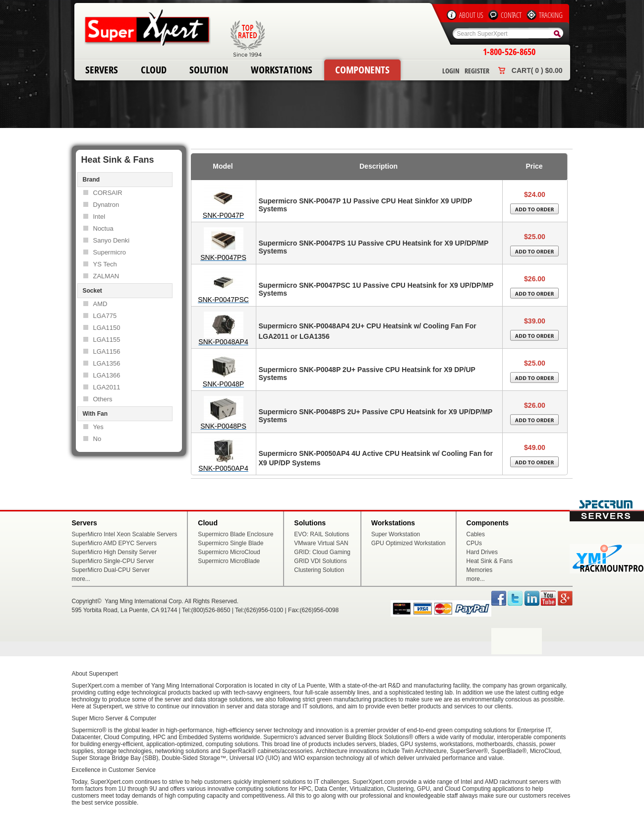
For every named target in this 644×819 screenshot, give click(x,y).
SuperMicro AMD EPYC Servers (114, 543)
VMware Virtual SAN (321, 543)
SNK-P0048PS (223, 426)
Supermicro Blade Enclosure (235, 534)
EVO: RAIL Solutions (322, 534)
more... (81, 579)
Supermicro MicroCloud (229, 552)
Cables (476, 534)
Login (451, 71)
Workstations (282, 70)
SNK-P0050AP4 (223, 468)
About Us (471, 15)
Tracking (551, 15)
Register (477, 71)
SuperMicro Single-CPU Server (113, 561)
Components (362, 70)
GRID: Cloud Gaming (322, 552)
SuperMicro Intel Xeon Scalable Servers (125, 534)
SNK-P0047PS (223, 257)
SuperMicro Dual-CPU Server (111, 570)
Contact (511, 15)
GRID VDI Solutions (320, 561)
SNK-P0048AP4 (223, 342)
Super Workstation (396, 534)
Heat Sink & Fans (490, 561)
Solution (209, 70)
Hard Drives (482, 552)
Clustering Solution (319, 570)
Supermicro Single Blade (231, 543)
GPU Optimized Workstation (409, 543)
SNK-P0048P (223, 384)
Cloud (154, 70)
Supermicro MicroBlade (229, 561)
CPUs (474, 543)
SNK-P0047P (223, 215)
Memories (480, 570)
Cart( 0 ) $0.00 (537, 70)
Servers (102, 70)
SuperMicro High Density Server (114, 552)
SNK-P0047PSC (223, 300)
